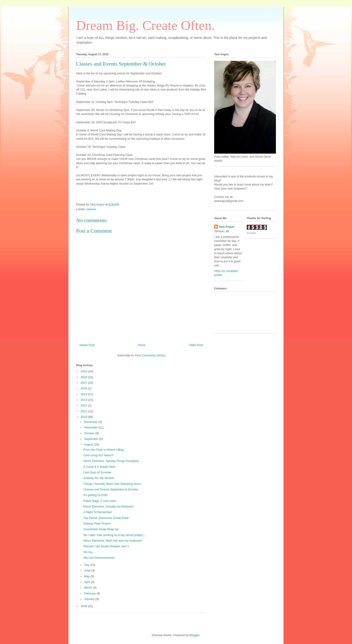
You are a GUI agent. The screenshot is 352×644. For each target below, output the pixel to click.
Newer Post (87, 345)
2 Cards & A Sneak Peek (99, 467)
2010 (84, 417)
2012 (84, 405)
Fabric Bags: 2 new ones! (100, 501)
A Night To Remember (98, 512)
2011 (84, 411)
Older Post (196, 345)
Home (142, 345)
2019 (84, 371)
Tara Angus (227, 227)
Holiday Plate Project (97, 524)
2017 (84, 383)
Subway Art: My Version (99, 478)
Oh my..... (89, 552)
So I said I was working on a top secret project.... (115, 535)
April (88, 582)
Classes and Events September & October (111, 489)
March (89, 588)
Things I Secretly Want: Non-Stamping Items (112, 484)
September (92, 439)
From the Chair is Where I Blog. (104, 450)
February (90, 593)
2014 (84, 394)
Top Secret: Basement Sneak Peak (106, 518)
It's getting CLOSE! (96, 495)
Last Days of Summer (97, 472)
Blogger (194, 635)
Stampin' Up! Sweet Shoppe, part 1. (106, 546)
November (91, 427)
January (90, 599)
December (91, 422)
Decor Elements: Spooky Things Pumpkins (111, 461)
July (87, 565)
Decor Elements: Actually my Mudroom (108, 506)
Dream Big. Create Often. (145, 25)
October (90, 433)
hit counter (251, 233)
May (87, 576)
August (89, 444)
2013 (84, 400)
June (88, 570)
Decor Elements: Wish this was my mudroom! (113, 541)
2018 (84, 377)
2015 (84, 388)
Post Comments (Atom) (150, 355)
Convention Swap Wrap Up (101, 529)
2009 (84, 606)
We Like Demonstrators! (99, 558)
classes (91, 209)
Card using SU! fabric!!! (98, 455)
